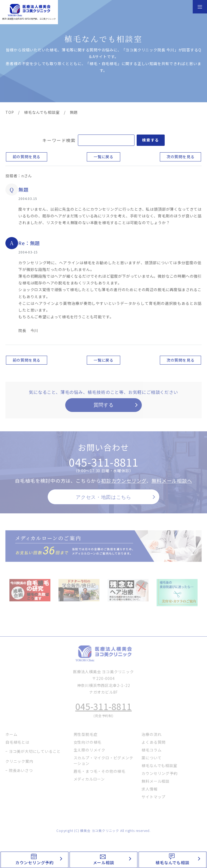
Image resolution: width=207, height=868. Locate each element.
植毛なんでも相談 (172, 862)
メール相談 (104, 862)
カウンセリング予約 (34, 862)
